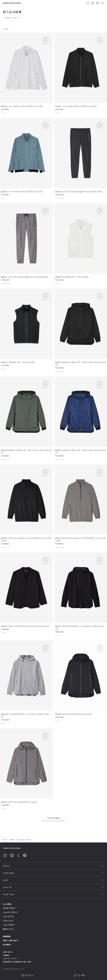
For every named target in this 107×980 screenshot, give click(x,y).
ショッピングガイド (10, 912)
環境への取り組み (11, 941)
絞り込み (27, 975)
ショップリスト (9, 917)
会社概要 (8, 945)
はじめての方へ (9, 908)
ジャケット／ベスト (11, 18)
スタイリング (8, 921)
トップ (4, 840)
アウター (12, 840)
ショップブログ (9, 925)
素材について (8, 929)
